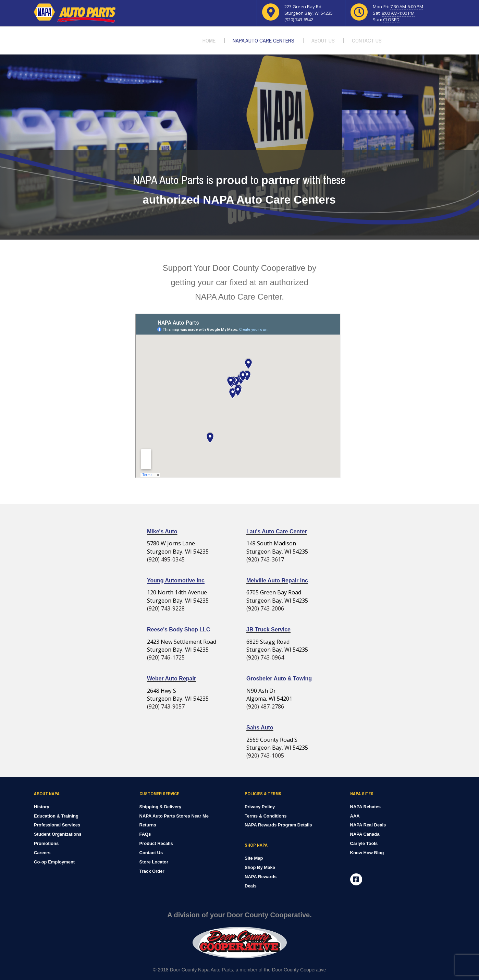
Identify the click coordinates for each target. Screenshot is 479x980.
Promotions (46, 843)
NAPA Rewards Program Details (278, 825)
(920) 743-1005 (265, 755)
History (42, 807)
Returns (148, 825)
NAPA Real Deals (368, 825)
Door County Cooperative (299, 970)
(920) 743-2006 (265, 608)
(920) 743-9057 (166, 706)
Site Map (254, 858)
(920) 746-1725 (166, 657)
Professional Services (57, 825)
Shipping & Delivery (161, 807)
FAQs (145, 834)
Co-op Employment (54, 862)
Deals (251, 886)
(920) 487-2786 (265, 706)
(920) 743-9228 (166, 608)
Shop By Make (260, 867)
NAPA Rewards (261, 877)
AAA (355, 816)
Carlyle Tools (364, 843)
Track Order (152, 871)
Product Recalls (156, 843)
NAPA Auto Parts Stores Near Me (174, 816)
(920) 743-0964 (265, 657)
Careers (42, 853)
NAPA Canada (365, 834)
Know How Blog (367, 853)
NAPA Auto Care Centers (263, 40)
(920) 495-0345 (166, 559)
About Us (323, 40)
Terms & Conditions (266, 816)
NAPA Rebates (366, 807)
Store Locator (154, 862)
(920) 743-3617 (265, 559)
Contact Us (367, 40)
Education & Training (56, 816)
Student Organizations (58, 834)
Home (209, 40)
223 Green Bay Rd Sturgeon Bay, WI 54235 (309, 10)
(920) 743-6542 (299, 20)
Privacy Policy (260, 807)
